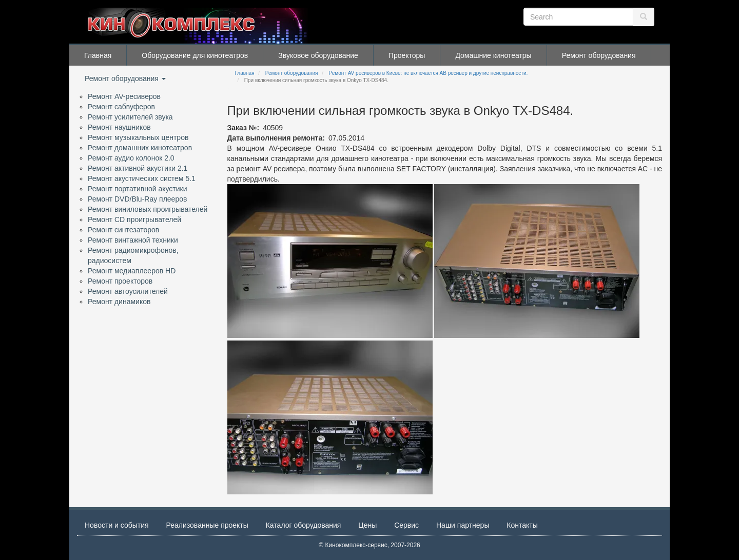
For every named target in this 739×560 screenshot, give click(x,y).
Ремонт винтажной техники (133, 240)
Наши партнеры (463, 525)
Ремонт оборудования (599, 55)
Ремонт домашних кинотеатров (140, 148)
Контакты (522, 525)
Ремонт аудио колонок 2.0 (131, 158)
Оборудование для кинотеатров (195, 55)
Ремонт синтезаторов (123, 230)
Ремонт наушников (119, 127)
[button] (330, 261)
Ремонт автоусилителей (128, 291)
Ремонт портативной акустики (138, 189)
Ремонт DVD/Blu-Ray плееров (137, 199)
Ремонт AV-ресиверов (124, 96)
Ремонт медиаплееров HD (132, 271)
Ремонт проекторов (120, 281)
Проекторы (407, 55)
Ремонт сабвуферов (121, 107)
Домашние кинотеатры (493, 55)
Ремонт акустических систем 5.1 (142, 178)
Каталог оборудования (304, 525)
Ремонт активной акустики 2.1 (138, 168)
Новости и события (117, 525)
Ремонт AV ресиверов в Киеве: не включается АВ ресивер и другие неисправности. (429, 73)
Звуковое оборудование (318, 55)
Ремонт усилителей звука (130, 117)
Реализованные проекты (207, 525)
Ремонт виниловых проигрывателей (148, 209)
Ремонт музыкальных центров (138, 137)
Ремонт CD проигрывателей (134, 219)
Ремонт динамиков (119, 302)
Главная (98, 55)
